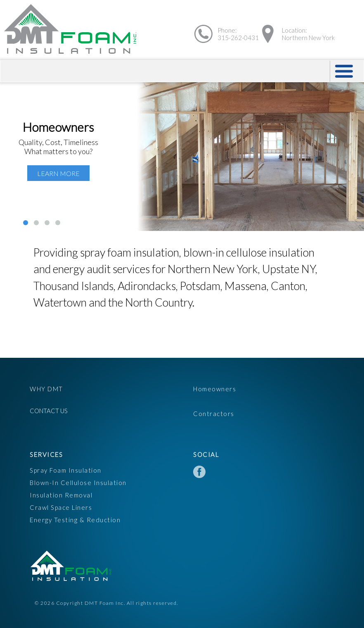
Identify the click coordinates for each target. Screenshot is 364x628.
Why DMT (46, 389)
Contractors (214, 414)
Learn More (58, 173)
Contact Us (49, 411)
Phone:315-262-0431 (238, 34)
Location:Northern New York (308, 34)
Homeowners (215, 389)
